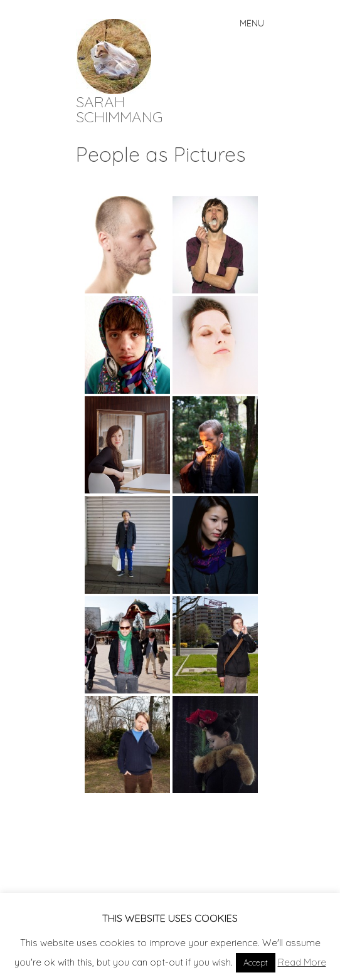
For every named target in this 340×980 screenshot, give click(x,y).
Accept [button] (256, 962)
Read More (302, 962)
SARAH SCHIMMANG (120, 109)
